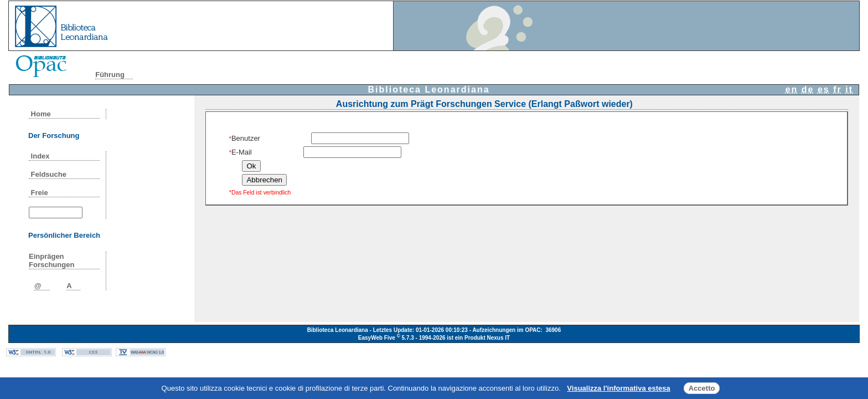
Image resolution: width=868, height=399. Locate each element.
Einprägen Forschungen (51, 260)
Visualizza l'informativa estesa (618, 388)
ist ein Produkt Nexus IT (478, 338)
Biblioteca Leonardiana (429, 89)
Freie (39, 193)
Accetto (702, 388)
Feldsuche (49, 174)
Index (40, 156)
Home (41, 114)
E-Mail (241, 152)
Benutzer (245, 138)
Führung (110, 75)
